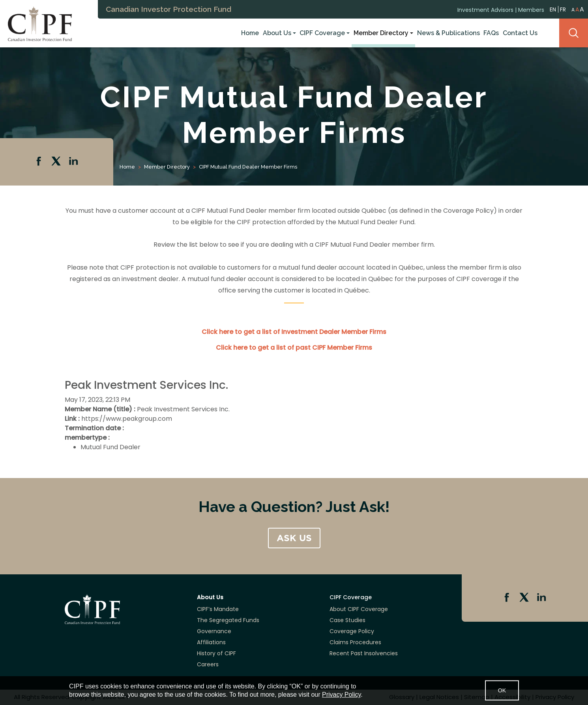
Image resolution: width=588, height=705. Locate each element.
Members (531, 9)
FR (563, 9)
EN (553, 8)
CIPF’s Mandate (218, 609)
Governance (214, 631)
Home (250, 33)
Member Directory (381, 33)
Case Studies (347, 620)
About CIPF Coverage (359, 609)
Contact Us (520, 33)
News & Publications (448, 33)
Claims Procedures (355, 642)
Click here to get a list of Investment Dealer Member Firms (294, 332)
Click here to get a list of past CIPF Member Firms (294, 348)
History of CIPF (216, 653)
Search (574, 33)
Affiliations (211, 642)
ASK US (294, 538)
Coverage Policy (352, 631)
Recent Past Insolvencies (364, 653)
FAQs (491, 33)
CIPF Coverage (322, 33)
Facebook (39, 162)
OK (502, 690)
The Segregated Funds (228, 620)
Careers (208, 664)
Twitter (57, 162)
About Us (277, 33)
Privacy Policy (341, 695)
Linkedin (74, 162)
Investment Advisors (485, 9)
